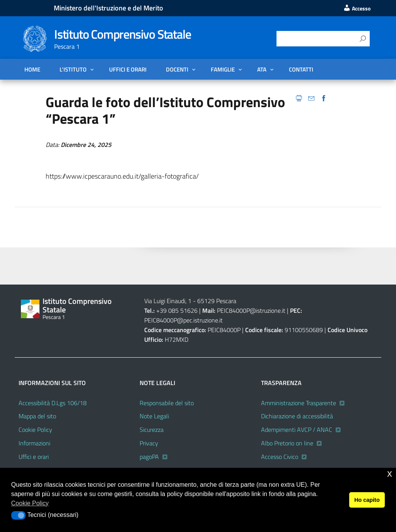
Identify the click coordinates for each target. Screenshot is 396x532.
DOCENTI (177, 69)
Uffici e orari (128, 69)
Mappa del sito (37, 416)
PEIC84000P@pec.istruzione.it (183, 320)
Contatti (301, 69)
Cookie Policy (35, 430)
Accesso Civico (280, 457)
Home (32, 69)
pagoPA (149, 457)
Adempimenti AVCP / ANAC (297, 430)
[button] (18, 515)
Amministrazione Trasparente (299, 403)
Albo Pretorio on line (287, 443)
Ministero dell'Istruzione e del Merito (108, 8)
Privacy (149, 443)
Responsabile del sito (167, 403)
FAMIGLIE (223, 69)
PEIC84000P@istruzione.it (251, 310)
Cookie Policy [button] (30, 503)
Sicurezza (152, 430)
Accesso (357, 9)
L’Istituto (73, 69)
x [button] (390, 473)
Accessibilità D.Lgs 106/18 (53, 403)
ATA (262, 69)
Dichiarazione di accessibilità (297, 416)
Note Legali (154, 416)
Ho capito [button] (367, 500)
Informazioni (34, 443)
